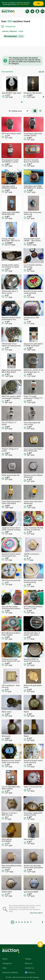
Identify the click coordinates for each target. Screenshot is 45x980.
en (42, 11)
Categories (10, 26)
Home (5, 959)
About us (29, 963)
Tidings (28, 959)
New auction (32, 11)
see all (41, 72)
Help (4, 968)
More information (23, 4)
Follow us (31, 972)
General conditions (10, 972)
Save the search (36, 913)
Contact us (30, 968)
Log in (37, 11)
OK (38, 4)
